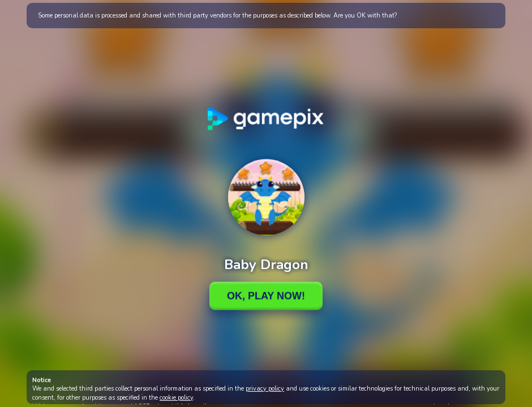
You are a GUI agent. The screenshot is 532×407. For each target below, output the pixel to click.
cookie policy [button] (176, 398)
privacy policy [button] (265, 389)
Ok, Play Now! (266, 296)
